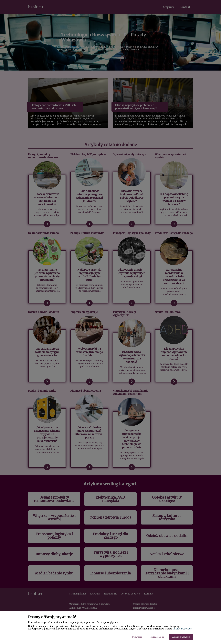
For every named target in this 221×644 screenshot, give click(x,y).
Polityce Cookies (182, 629)
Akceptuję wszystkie (181, 637)
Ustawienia (137, 637)
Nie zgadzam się (157, 637)
